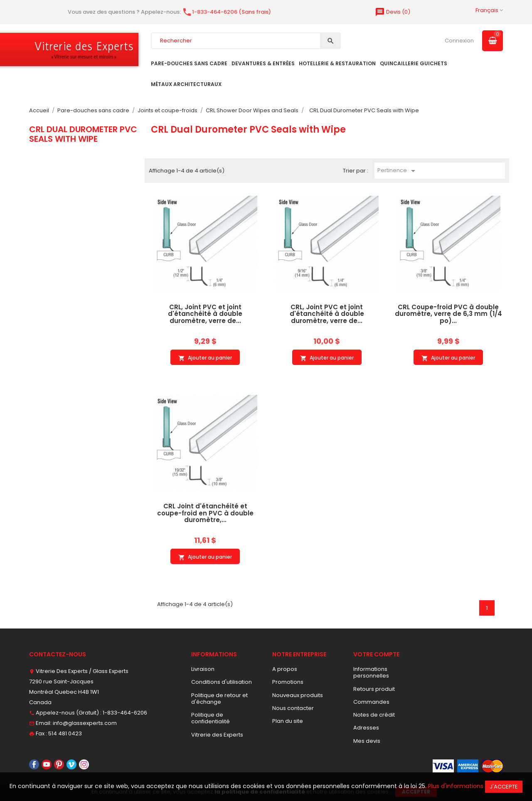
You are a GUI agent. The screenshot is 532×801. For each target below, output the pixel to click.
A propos (285, 669)
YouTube (47, 764)
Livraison (203, 669)
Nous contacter (293, 708)
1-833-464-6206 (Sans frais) (227, 12)
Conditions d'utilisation (222, 682)
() (393, 12)
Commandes (371, 702)
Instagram (84, 764)
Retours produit (374, 689)
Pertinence (398, 171)
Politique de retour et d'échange (219, 699)
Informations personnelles (371, 672)
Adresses (366, 728)
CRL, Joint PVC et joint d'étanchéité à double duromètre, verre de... (205, 314)
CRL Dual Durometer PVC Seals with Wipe (83, 134)
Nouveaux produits (298, 695)
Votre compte (376, 654)
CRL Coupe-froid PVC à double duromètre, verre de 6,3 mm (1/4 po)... (448, 314)
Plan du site (288, 721)
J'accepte (504, 787)
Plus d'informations (456, 786)
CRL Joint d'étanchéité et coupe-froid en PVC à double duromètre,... (205, 513)
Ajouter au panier (205, 358)
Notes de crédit (374, 715)
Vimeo (71, 764)
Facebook (34, 764)
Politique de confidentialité (211, 718)
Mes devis (367, 741)
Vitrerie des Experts (217, 735)
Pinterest (59, 764)
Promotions (288, 682)
